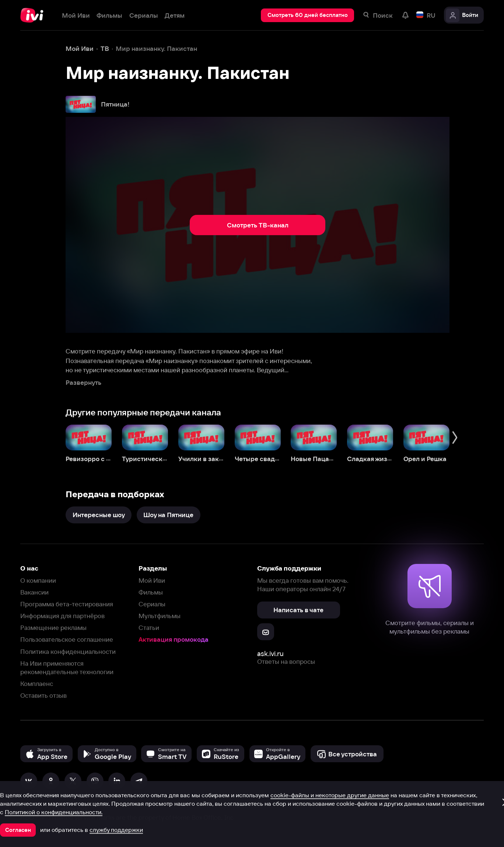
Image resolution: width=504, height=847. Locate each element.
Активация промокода (174, 639)
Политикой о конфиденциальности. (54, 812)
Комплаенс (37, 684)
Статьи (149, 628)
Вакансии (34, 592)
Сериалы (152, 604)
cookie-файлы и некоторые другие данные (330, 795)
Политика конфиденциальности (68, 651)
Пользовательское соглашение (67, 639)
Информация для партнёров (62, 616)
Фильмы (151, 592)
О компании (38, 580)
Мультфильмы (160, 616)
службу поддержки (116, 830)
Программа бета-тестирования (67, 604)
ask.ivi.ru (270, 654)
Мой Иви (152, 580)
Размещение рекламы (53, 628)
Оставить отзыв (43, 695)
